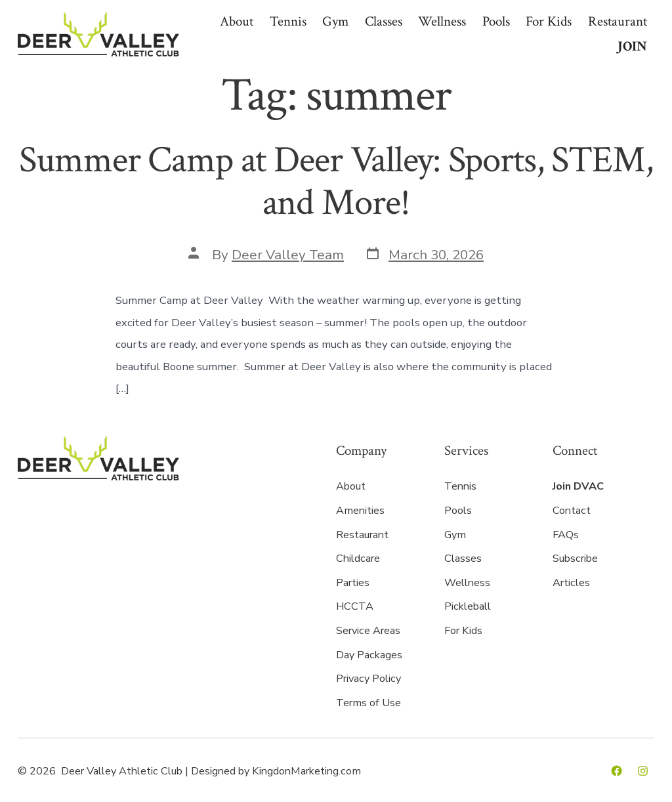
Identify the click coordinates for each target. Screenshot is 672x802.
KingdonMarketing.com (306, 771)
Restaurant (618, 21)
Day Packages (369, 655)
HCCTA (355, 606)
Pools (496, 21)
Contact (572, 511)
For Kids (549, 21)
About (237, 21)
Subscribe (575, 559)
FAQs (566, 535)
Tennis (288, 21)
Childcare (358, 559)
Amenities (360, 511)
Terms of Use (368, 703)
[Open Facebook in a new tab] (617, 771)
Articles (571, 583)
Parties (353, 583)
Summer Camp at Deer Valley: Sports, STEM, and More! (336, 181)
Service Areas (368, 631)
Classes (384, 21)
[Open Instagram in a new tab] (643, 771)
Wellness (442, 21)
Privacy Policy (368, 679)
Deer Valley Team (288, 255)
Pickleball (468, 606)
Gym (335, 21)
